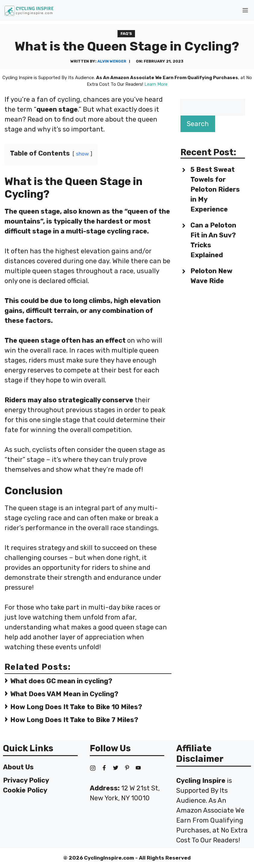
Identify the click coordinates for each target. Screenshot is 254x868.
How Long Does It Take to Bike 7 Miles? (74, 720)
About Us (18, 767)
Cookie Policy (25, 790)
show (82, 154)
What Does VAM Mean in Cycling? (64, 694)
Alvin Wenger (112, 61)
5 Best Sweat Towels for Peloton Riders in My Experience (215, 189)
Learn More (156, 84)
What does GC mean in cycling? (61, 681)
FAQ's (126, 34)
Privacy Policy (26, 780)
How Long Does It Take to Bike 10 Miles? (76, 707)
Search (198, 124)
